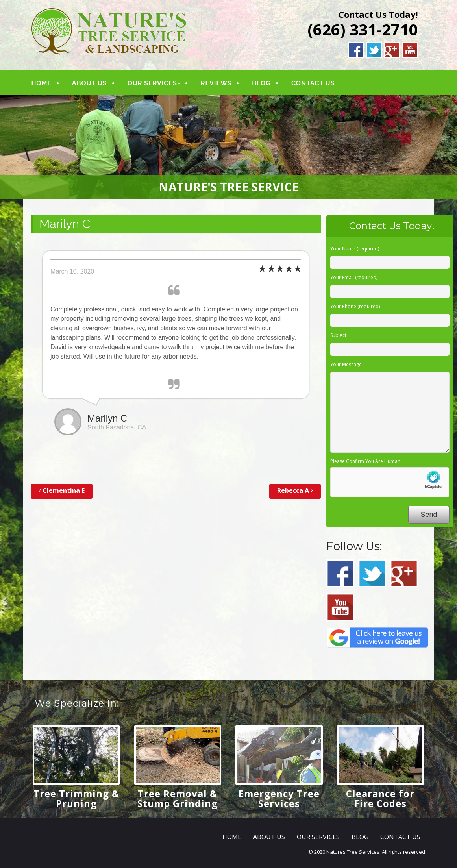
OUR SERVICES (152, 83)
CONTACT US (313, 83)
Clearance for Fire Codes (380, 798)
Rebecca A (295, 490)
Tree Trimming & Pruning (76, 798)
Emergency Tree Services (279, 798)
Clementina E (62, 490)
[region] (228, 147)
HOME (42, 83)
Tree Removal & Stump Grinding (178, 798)
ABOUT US (90, 83)
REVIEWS (216, 83)
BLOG (262, 83)
